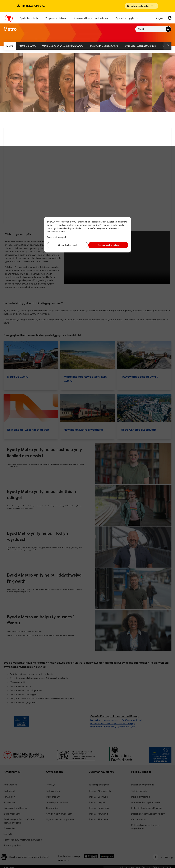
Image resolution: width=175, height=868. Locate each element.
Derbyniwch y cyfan (109, 245)
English (160, 18)
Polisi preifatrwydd (56, 237)
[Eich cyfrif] (170, 18)
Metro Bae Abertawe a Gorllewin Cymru (63, 46)
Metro (10, 46)
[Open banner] (142, 6)
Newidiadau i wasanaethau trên (140, 46)
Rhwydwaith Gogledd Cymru (103, 46)
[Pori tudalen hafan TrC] (9, 19)
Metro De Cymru (27, 46)
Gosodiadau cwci (66, 245)
